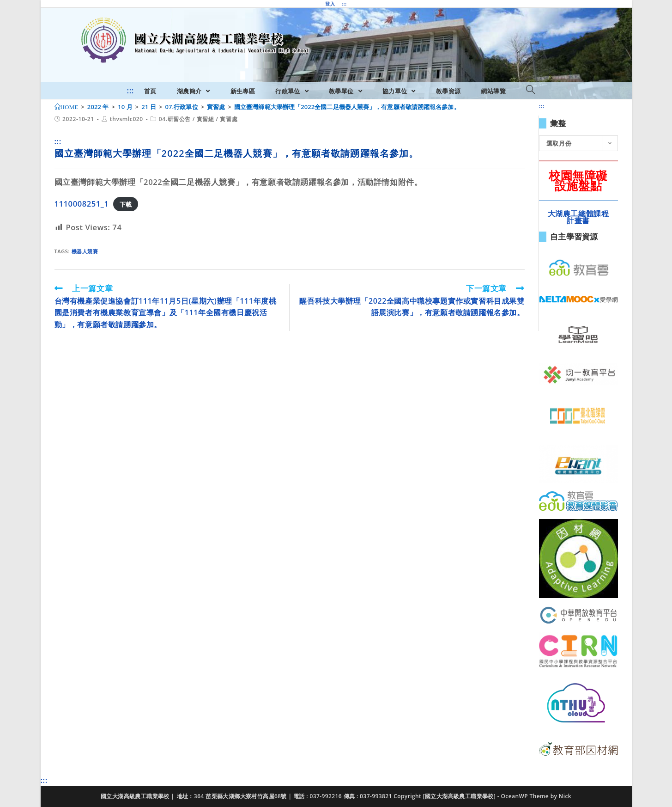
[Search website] (530, 90)
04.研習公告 (175, 119)
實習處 (229, 119)
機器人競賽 (85, 251)
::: (344, 4)
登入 (330, 4)
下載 (126, 204)
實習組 (206, 119)
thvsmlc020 (127, 119)
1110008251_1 (82, 204)
